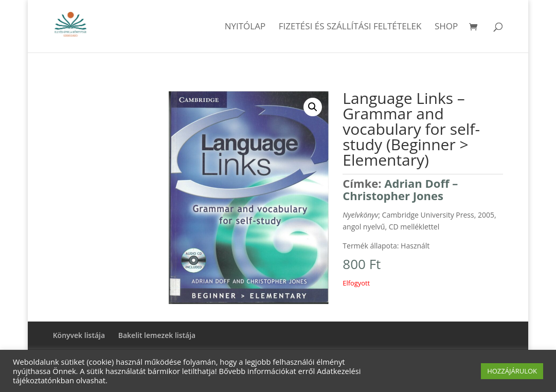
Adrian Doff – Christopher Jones (400, 189)
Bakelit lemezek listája (157, 335)
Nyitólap (245, 27)
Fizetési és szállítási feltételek (350, 27)
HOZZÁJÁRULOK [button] (512, 371)
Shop (446, 27)
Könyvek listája (79, 335)
